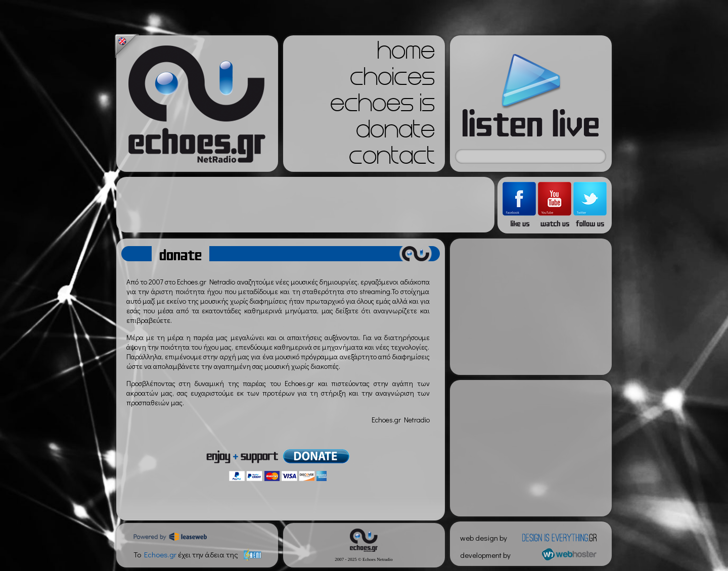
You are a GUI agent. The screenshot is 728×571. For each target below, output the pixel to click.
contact (392, 159)
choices (392, 80)
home (406, 54)
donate (395, 132)
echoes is (382, 106)
